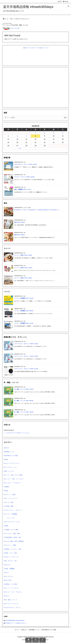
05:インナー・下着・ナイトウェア (14, 479)
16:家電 (6, 526)
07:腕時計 (7, 487)
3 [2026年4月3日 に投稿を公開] (54, 133)
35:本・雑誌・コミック (10, 600)
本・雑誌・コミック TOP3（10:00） (24, 389)
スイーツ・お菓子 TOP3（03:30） (24, 268)
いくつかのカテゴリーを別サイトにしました (17, 433)
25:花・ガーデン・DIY (10, 561)
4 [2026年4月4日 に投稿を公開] (63, 133)
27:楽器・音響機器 (9, 569)
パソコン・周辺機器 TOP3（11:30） (24, 323)
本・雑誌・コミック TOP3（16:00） (24, 412)
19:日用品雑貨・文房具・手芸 (12, 537)
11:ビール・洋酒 (8, 502)
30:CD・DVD (8, 580)
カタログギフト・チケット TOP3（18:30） (26, 164)
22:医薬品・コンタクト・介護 (12, 549)
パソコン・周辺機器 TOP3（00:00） (24, 311)
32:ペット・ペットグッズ (11, 588)
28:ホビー (7, 572)
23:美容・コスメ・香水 (10, 553)
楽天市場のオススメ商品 (11, 456)
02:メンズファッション (10, 467)
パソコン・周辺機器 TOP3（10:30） (24, 298)
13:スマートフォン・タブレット (13, 510)
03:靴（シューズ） (9, 471)
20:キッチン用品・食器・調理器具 (14, 541)
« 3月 (20, 149)
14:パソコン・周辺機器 (10, 514)
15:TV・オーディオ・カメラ (12, 522)
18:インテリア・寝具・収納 (12, 533)
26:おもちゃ (7, 565)
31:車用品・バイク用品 (10, 584)
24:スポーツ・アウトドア (11, 557)
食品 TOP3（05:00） (20, 222)
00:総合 (6, 459)
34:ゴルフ (7, 596)
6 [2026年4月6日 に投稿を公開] (17, 136)
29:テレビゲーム (8, 576)
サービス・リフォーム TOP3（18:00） (25, 177)
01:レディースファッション (12, 463)
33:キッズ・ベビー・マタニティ (13, 592)
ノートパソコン (10, 518)
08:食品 (6, 491)
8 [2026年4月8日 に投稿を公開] (35, 136)
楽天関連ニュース (9, 452)
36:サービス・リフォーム (11, 604)
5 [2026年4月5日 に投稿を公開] (8, 136)
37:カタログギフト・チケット (12, 608)
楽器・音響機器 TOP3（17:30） (23, 189)
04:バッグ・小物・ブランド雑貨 (13, 475)
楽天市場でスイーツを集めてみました (15, 623)
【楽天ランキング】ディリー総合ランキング (35, 48)
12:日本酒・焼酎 (8, 506)
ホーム (6, 19)
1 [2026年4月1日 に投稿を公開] (35, 133)
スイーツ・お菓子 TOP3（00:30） (24, 278)
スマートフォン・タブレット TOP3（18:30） (27, 356)
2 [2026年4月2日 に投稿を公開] (45, 133)
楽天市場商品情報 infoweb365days (14, 620)
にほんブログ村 (11, 28)
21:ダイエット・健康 (10, 545)
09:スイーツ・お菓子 (10, 495)
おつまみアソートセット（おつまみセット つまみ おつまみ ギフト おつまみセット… (37, 210)
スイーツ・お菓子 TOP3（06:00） (24, 255)
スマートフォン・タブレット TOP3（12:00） (27, 344)
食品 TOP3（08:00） (20, 235)
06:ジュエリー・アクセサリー (12, 483)
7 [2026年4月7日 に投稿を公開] (26, 136)
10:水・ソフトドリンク (10, 498)
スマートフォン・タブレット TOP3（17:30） (27, 369)
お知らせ (6, 448)
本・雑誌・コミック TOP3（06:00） (24, 401)
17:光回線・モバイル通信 (11, 530)
